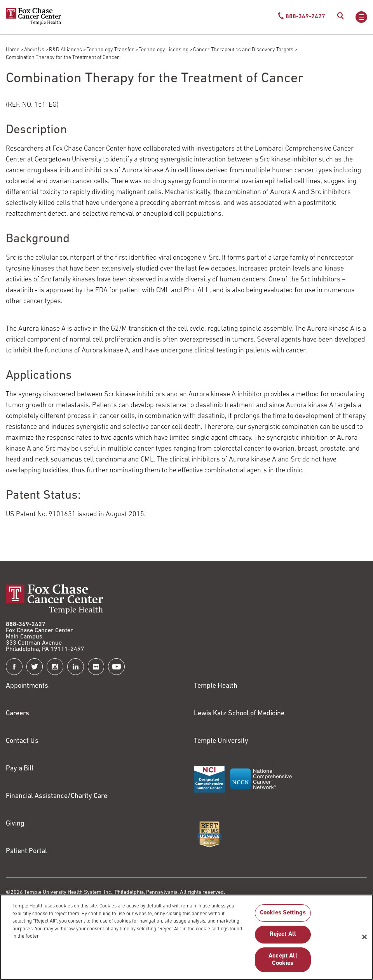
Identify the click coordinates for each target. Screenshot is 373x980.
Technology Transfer (110, 50)
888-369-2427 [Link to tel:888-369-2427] (26, 624)
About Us (34, 50)
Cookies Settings (283, 917)
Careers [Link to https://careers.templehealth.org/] (17, 714)
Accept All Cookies (283, 963)
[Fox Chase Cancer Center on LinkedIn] (76, 667)
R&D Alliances (65, 50)
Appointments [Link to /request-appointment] (27, 686)
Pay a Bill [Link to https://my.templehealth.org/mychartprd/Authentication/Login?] (20, 769)
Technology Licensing (164, 50)
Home (13, 50)
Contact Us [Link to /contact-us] (22, 741)
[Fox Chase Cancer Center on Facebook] (14, 667)
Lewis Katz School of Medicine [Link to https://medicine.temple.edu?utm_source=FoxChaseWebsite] (239, 714)
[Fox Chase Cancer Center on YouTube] (116, 667)
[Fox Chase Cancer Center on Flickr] (96, 667)
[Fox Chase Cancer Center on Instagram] (55, 667)
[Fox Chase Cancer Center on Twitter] (35, 667)
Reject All (283, 938)
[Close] (364, 940)
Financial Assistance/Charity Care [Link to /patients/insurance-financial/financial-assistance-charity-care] (57, 796)
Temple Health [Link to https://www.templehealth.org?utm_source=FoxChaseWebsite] (216, 686)
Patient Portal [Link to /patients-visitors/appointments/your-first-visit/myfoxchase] (26, 851)
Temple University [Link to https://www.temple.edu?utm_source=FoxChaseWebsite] (221, 741)
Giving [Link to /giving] (15, 824)
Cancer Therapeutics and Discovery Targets (243, 50)
